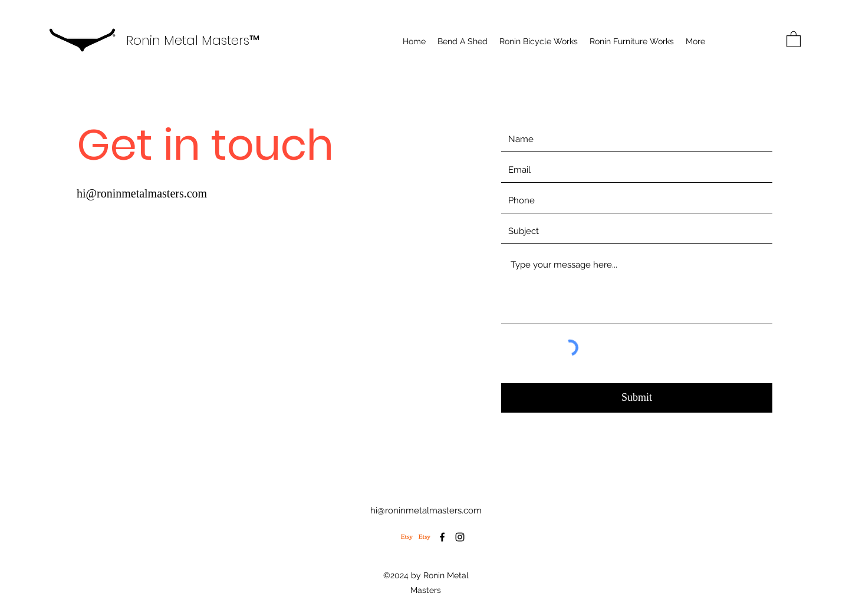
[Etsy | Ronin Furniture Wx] (424, 537)
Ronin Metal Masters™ (193, 40)
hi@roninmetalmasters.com (142, 193)
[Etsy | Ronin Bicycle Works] (407, 537)
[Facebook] (442, 537)
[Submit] (637, 398)
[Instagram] (460, 537)
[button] (794, 39)
